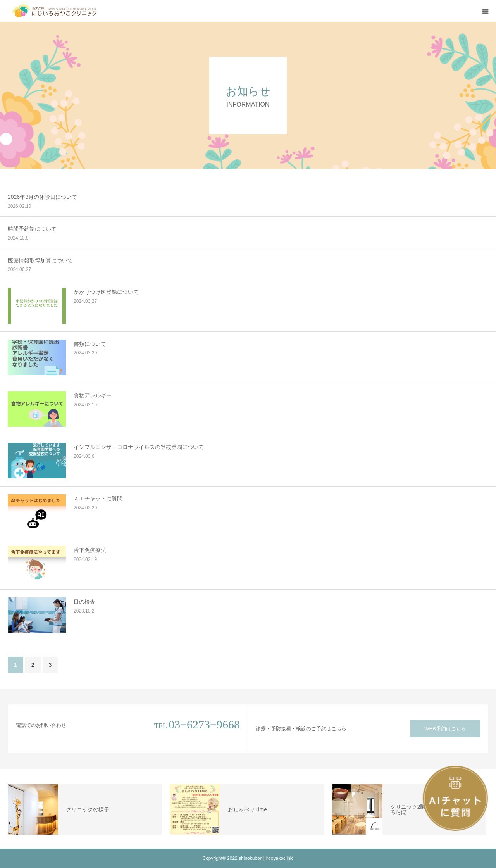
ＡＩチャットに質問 (98, 499)
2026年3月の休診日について (42, 197)
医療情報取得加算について (40, 261)
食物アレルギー (93, 395)
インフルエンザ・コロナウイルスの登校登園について (139, 447)
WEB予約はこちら (445, 729)
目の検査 (84, 602)
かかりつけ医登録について (106, 292)
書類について (90, 344)
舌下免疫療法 (90, 550)
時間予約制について (32, 229)
